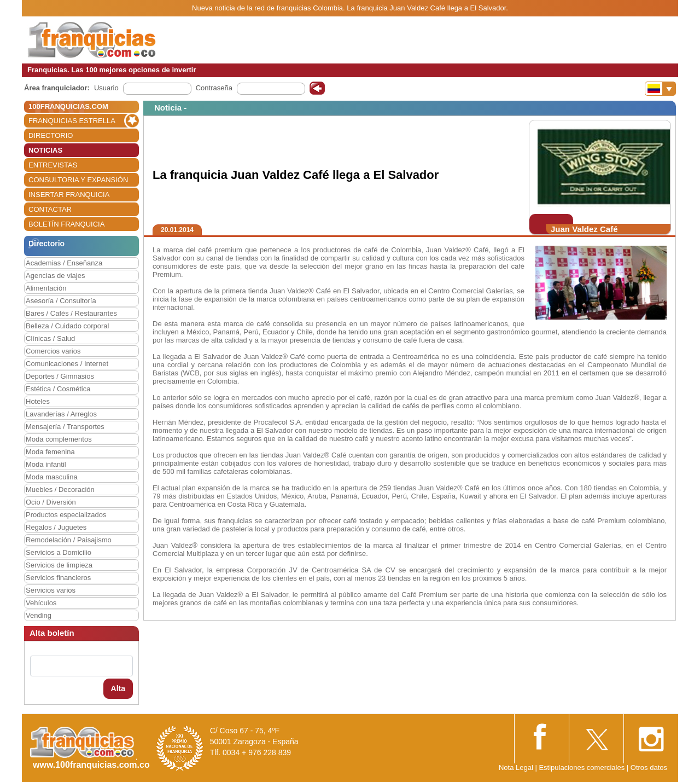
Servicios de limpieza (59, 565)
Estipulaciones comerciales (582, 767)
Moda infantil (46, 464)
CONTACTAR (50, 209)
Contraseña (214, 88)
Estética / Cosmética (58, 389)
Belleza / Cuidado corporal (67, 326)
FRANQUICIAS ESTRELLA (72, 121)
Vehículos (41, 603)
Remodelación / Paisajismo (69, 540)
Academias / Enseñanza (64, 263)
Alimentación (46, 288)
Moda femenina (50, 452)
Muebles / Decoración (60, 490)
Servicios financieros (58, 578)
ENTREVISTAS (53, 165)
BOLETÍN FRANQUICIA (66, 224)
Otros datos (649, 767)
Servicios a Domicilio (59, 552)
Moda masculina (52, 477)
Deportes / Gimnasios (60, 376)
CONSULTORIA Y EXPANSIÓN (78, 180)
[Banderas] (660, 89)
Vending (39, 615)
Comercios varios (53, 351)
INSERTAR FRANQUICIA (69, 195)
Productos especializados (66, 515)
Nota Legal (516, 767)
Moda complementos (59, 439)
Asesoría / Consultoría (61, 301)
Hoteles (38, 401)
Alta (118, 688)
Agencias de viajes (55, 276)
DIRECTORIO (51, 135)
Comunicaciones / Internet (67, 364)
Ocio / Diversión (51, 502)
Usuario (106, 88)
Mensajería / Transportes (65, 427)
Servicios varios (51, 590)
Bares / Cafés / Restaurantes (71, 313)
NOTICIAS (45, 150)
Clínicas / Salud (50, 338)
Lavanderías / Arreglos (61, 414)
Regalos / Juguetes (56, 527)
